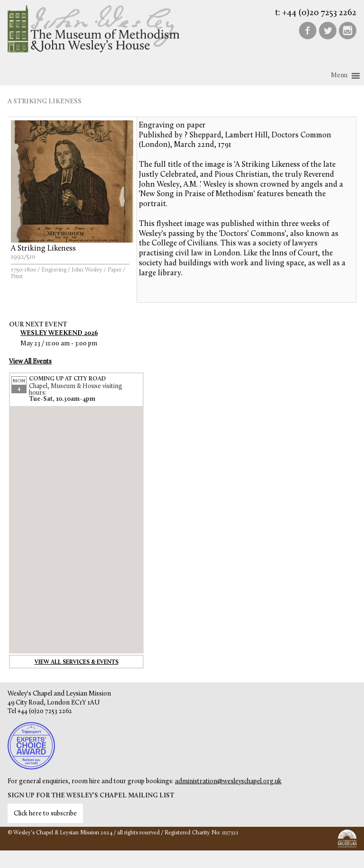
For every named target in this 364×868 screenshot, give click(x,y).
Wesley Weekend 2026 (59, 333)
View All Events (30, 362)
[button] (339, 76)
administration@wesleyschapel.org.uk (228, 782)
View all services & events (77, 662)
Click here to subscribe (45, 814)
